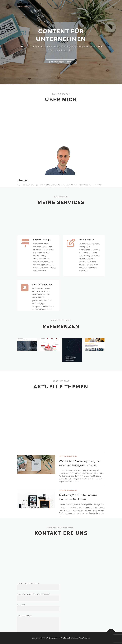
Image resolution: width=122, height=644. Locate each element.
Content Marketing (68, 510)
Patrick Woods (30, 4)
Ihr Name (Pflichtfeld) (38, 624)
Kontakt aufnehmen (60, 73)
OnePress (65, 638)
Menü (102, 5)
